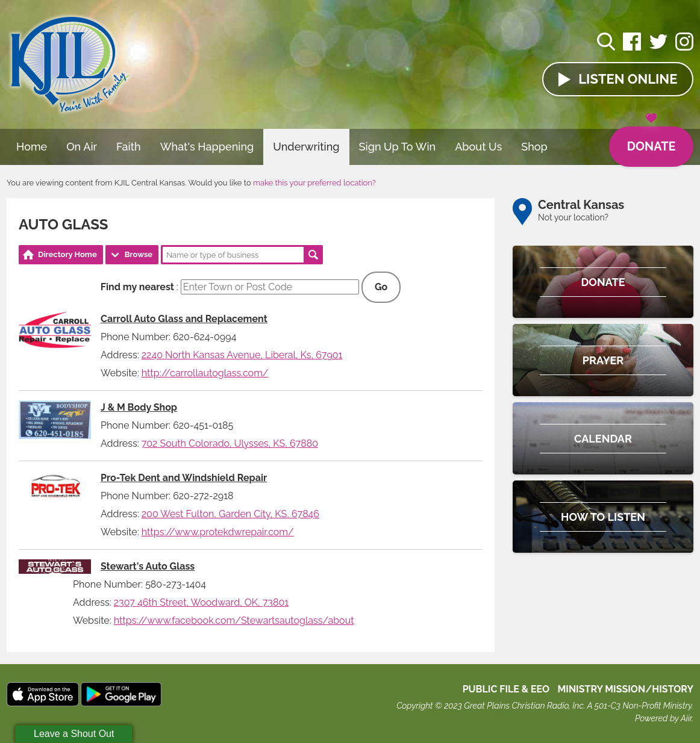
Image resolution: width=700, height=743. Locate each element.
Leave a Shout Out (74, 734)
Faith (129, 147)
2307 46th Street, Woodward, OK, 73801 (201, 602)
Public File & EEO (506, 689)
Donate (651, 140)
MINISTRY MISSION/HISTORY (625, 689)
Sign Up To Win (398, 147)
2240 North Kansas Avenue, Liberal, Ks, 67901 (242, 355)
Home (32, 147)
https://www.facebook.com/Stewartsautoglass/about (234, 620)
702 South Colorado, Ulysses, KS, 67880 (230, 443)
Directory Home (67, 254)
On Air (82, 147)
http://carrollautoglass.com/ (205, 373)
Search (313, 255)
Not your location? (573, 217)
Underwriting (306, 147)
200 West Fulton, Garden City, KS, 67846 (230, 514)
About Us (478, 147)
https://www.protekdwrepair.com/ (218, 532)
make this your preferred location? (314, 183)
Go (381, 287)
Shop (534, 147)
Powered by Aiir (663, 718)
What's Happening (207, 147)
